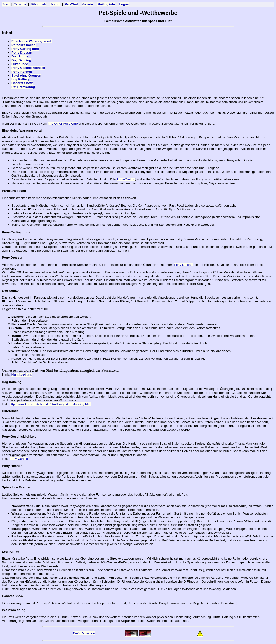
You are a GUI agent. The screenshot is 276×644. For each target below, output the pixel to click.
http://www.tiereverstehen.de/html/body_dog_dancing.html (50, 404)
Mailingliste (106, 4)
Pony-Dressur (184, 265)
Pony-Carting (126, 179)
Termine (20, 4)
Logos (124, 4)
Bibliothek (38, 4)
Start (6, 4)
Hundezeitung (22, 375)
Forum (55, 4)
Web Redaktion (84, 633)
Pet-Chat (71, 4)
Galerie (88, 4)
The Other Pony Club (63, 124)
